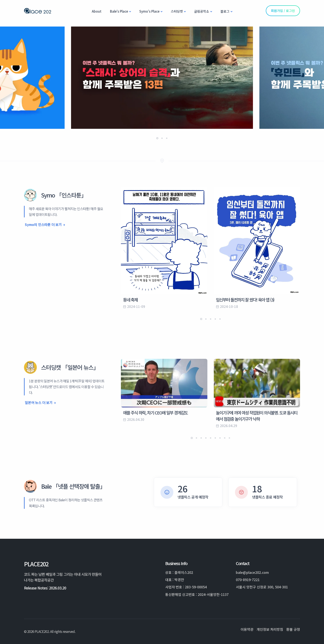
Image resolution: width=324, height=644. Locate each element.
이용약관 (247, 629)
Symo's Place (149, 11)
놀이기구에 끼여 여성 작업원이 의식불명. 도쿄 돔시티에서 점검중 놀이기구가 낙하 (257, 416)
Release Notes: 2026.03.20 (45, 588)
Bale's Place (119, 11)
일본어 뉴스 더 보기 (39, 402)
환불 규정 (293, 629)
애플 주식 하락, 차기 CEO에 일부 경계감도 (155, 413)
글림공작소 (202, 11)
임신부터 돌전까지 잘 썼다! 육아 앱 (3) (245, 300)
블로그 (225, 11)
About (97, 11)
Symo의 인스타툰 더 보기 (43, 224)
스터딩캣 (177, 11)
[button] (157, 138)
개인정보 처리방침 (270, 629)
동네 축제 (130, 300)
